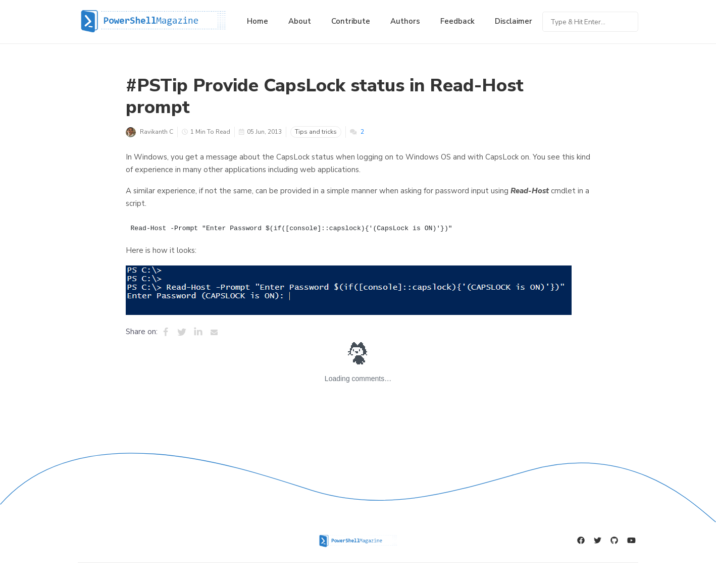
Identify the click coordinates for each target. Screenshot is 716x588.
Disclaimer (514, 21)
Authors (405, 21)
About (300, 21)
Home (258, 21)
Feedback (457, 21)
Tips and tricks (316, 132)
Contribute (351, 21)
